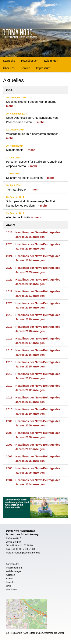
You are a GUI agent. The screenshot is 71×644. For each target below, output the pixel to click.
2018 (9, 327)
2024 (9, 256)
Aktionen (11, 575)
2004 (9, 480)
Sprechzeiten (13, 564)
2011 (9, 397)
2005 (9, 468)
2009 (9, 421)
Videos (9, 579)
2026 (9, 232)
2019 (9, 315)
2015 (9, 362)
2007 (9, 445)
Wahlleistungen (14, 571)
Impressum (43, 68)
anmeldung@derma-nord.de (26, 553)
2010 (9, 409)
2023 (9, 268)
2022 (9, 279)
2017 (9, 338)
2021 (9, 291)
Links (9, 586)
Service (25, 68)
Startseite (9, 61)
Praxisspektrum (14, 568)
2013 (9, 374)
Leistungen (51, 61)
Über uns (9, 68)
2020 (9, 303)
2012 (9, 386)
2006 (9, 456)
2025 (9, 244)
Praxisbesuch (30, 61)
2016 (9, 350)
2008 (9, 433)
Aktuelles (11, 582)
